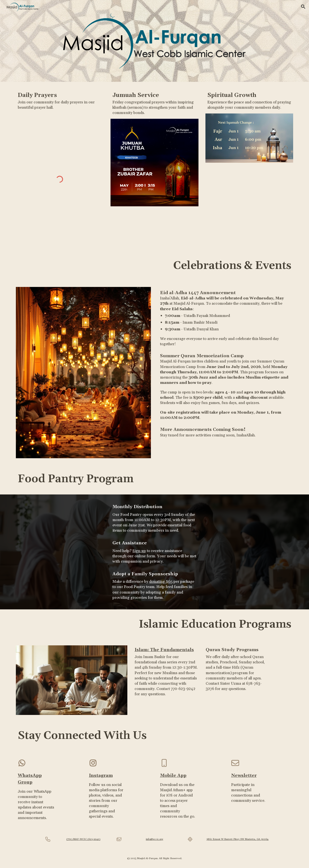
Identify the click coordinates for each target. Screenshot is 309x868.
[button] (303, 7)
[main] (60, 101)
